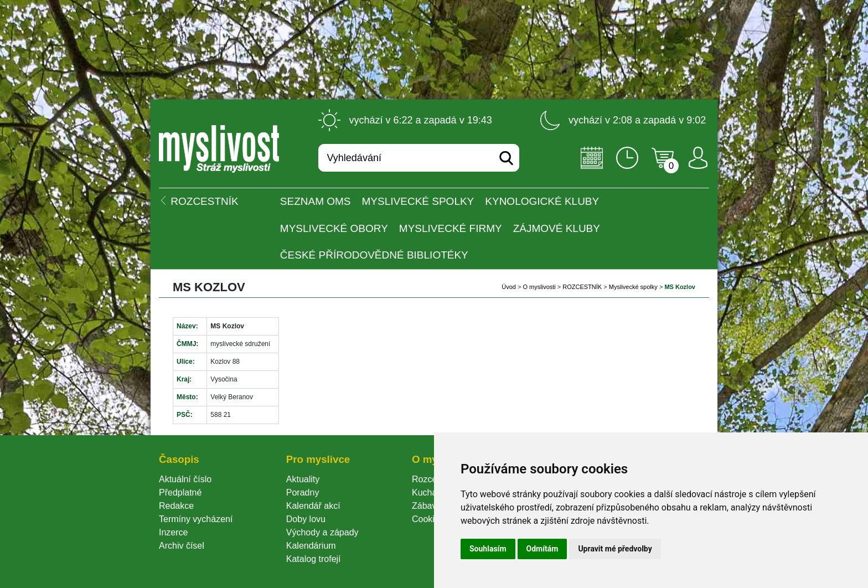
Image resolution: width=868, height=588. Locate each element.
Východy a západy (322, 532)
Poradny (303, 492)
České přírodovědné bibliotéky (374, 255)
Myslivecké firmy (451, 228)
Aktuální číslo (185, 479)
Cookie (428, 519)
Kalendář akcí (313, 506)
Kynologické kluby (542, 201)
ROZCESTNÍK (582, 287)
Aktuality (303, 479)
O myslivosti (539, 287)
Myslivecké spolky (418, 201)
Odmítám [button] (542, 549)
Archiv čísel (182, 546)
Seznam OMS (316, 201)
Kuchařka (431, 492)
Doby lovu (306, 519)
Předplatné (180, 492)
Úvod (509, 287)
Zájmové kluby (557, 228)
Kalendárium (311, 546)
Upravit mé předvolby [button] (615, 549)
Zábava (427, 506)
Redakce (176, 506)
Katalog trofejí (314, 559)
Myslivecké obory (334, 228)
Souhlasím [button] (488, 549)
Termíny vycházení (196, 519)
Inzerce (173, 532)
